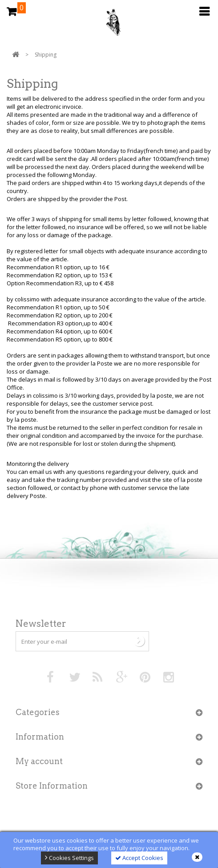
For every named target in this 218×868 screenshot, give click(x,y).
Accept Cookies (139, 858)
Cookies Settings (69, 858)
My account (39, 761)
